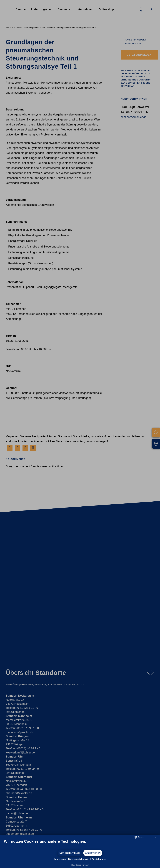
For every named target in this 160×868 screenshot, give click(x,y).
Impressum (60, 859)
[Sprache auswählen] (136, 837)
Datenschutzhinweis (79, 859)
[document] (80, 844)
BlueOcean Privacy (80, 865)
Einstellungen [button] (99, 859)
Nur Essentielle (70, 853)
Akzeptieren (93, 853)
